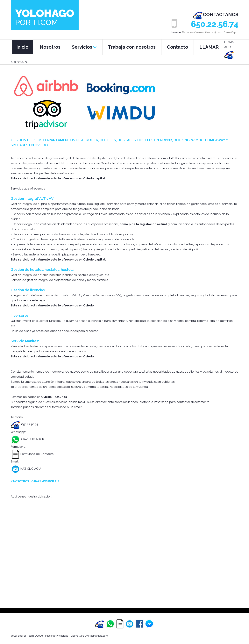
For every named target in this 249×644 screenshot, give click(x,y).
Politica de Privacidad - (57, 636)
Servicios (84, 47)
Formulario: (18, 447)
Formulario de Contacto (32, 454)
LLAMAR (209, 47)
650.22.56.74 (215, 24)
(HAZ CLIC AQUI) (32, 439)
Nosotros (50, 47)
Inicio (22, 47)
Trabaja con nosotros (132, 47)
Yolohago (45, 17)
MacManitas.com (98, 636)
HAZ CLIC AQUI (26, 469)
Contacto (178, 47)
